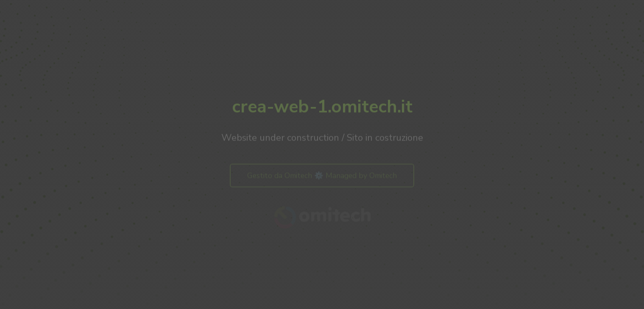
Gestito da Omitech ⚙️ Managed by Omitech (322, 177)
